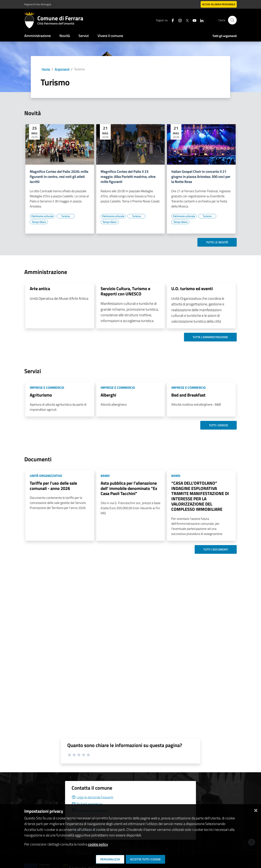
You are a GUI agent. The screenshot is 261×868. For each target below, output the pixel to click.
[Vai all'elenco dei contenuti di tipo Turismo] (66, 216)
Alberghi (108, 395)
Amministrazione (38, 36)
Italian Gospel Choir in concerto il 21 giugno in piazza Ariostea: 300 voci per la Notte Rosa (201, 177)
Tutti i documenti (216, 549)
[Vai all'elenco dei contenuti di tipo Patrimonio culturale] (42, 216)
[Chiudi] (256, 810)
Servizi (84, 36)
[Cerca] (232, 20)
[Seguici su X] (186, 20)
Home (46, 69)
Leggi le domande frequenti (92, 797)
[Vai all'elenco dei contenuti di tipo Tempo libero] (39, 222)
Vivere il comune (110, 36)
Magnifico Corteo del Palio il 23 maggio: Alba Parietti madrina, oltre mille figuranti (128, 177)
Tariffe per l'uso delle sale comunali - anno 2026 (53, 486)
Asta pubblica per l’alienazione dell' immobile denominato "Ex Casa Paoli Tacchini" (129, 488)
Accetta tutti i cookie (145, 859)
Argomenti (62, 69)
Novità (65, 36)
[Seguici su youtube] (193, 20)
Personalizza (110, 859)
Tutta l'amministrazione (210, 337)
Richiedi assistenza (87, 804)
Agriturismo (41, 395)
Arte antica (40, 288)
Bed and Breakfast (188, 395)
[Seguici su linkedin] (200, 20)
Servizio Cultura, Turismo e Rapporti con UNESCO (125, 291)
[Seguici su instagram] (179, 20)
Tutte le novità (217, 242)
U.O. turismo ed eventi (192, 288)
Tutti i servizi (218, 425)
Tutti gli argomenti (225, 36)
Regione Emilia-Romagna (38, 4)
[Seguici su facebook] (171, 20)
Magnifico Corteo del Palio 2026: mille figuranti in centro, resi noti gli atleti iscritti (59, 177)
